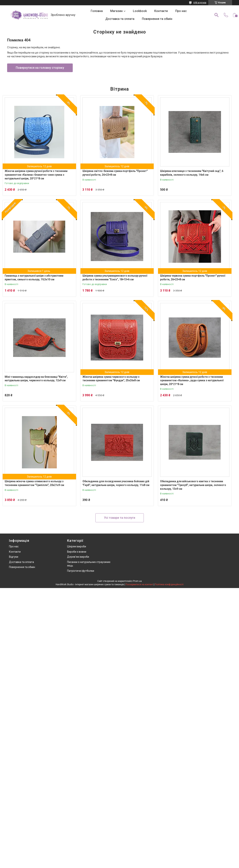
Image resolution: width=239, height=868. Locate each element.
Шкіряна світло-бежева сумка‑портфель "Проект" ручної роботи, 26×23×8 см (115, 173)
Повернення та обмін (157, 19)
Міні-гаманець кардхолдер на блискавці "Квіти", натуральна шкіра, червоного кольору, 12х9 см (36, 379)
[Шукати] (217, 15)
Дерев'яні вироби (78, 557)
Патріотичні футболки (81, 571)
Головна (97, 11)
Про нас (181, 11)
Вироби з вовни (77, 552)
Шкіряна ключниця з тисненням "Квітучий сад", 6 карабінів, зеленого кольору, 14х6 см (192, 173)
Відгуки (14, 557)
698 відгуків (200, 3)
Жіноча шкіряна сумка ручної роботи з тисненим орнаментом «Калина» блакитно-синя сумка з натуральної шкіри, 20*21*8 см (36, 175)
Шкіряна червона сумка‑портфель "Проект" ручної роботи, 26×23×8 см (193, 278)
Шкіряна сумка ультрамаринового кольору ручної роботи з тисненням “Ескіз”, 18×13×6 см (115, 278)
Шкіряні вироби (77, 546)
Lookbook (140, 11)
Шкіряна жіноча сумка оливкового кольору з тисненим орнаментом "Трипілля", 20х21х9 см (34, 483)
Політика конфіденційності (169, 584)
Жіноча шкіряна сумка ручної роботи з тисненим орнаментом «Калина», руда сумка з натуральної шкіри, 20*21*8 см (192, 380)
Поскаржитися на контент (139, 584)
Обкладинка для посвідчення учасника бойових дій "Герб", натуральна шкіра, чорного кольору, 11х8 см (116, 483)
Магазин (116, 11)
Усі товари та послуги (120, 518)
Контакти (161, 11)
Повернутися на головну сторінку (40, 68)
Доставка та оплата (120, 19)
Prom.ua (137, 581)
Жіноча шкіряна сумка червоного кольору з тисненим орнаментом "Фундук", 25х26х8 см (111, 379)
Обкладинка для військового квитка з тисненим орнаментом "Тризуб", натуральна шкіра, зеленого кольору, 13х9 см (193, 485)
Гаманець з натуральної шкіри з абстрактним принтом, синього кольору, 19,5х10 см (34, 278)
